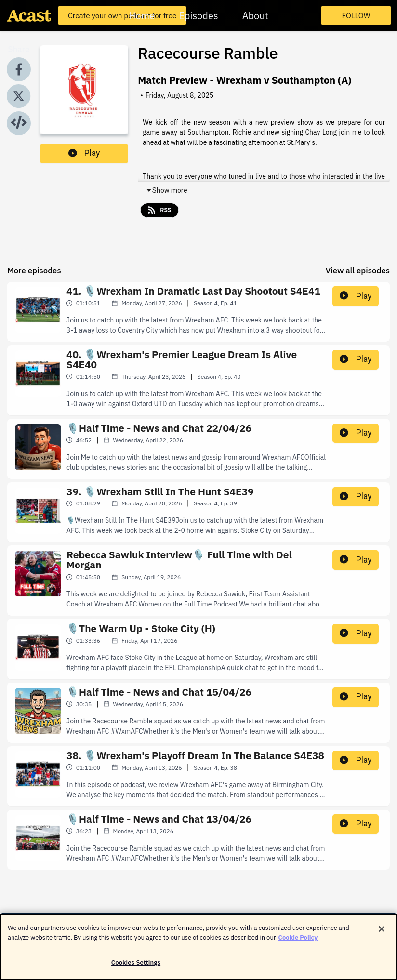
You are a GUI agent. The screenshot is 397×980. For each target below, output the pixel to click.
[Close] (382, 934)
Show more (166, 190)
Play (84, 153)
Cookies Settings (136, 968)
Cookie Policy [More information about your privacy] (298, 942)
